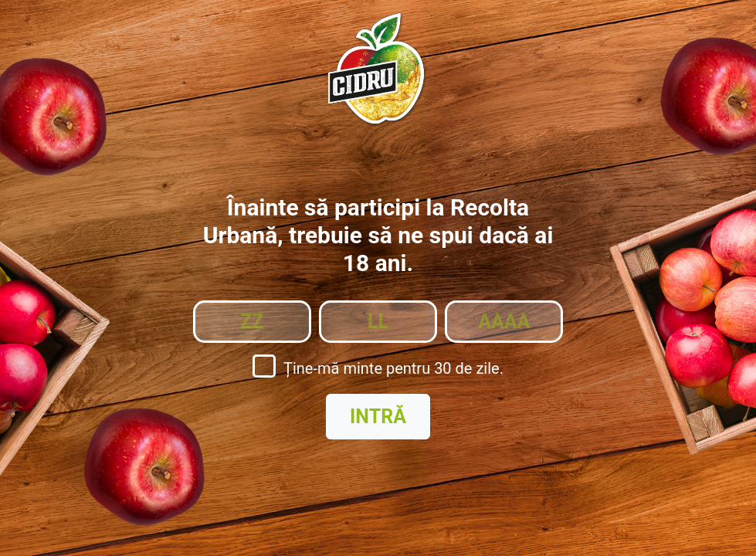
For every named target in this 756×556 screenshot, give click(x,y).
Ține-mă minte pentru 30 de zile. (393, 368)
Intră (378, 417)
